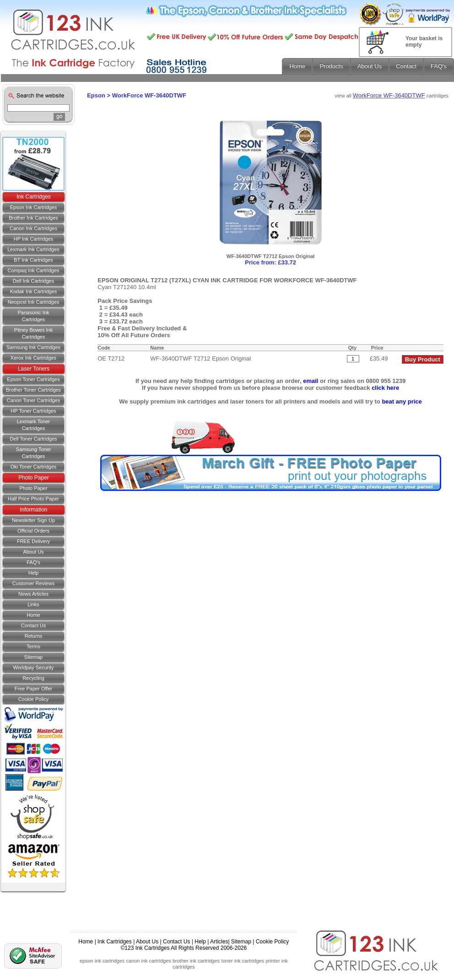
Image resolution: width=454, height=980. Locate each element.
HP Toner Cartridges (33, 411)
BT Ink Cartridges (33, 260)
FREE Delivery (33, 541)
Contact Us (176, 942)
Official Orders (33, 531)
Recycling (33, 678)
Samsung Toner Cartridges (34, 453)
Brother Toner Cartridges (33, 390)
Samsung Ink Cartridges (33, 347)
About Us (33, 552)
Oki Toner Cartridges (34, 467)
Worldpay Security (33, 668)
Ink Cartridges (34, 197)
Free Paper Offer (33, 689)
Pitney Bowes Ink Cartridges (33, 333)
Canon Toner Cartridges (34, 400)
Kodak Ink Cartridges (34, 291)
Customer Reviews (33, 583)
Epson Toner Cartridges (33, 379)
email (311, 381)
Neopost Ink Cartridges (34, 302)
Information (33, 510)
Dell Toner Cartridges (33, 439)
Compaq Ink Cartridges (33, 270)
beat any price (402, 401)
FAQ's (33, 562)
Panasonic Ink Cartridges (33, 316)
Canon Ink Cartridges (33, 228)
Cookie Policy (34, 699)
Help (34, 573)
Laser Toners (34, 369)
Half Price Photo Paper (33, 499)
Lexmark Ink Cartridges (33, 249)
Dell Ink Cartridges (33, 281)
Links (33, 604)
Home (33, 615)
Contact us (33, 625)
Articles (219, 942)
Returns (34, 636)
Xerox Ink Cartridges (33, 358)
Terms (33, 646)
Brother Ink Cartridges (33, 218)
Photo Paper (34, 478)
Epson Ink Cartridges (34, 207)
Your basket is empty (424, 42)
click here (385, 388)
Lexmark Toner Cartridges (34, 425)
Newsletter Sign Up (33, 520)
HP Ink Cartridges (34, 239)
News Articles (33, 594)
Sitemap (33, 657)
